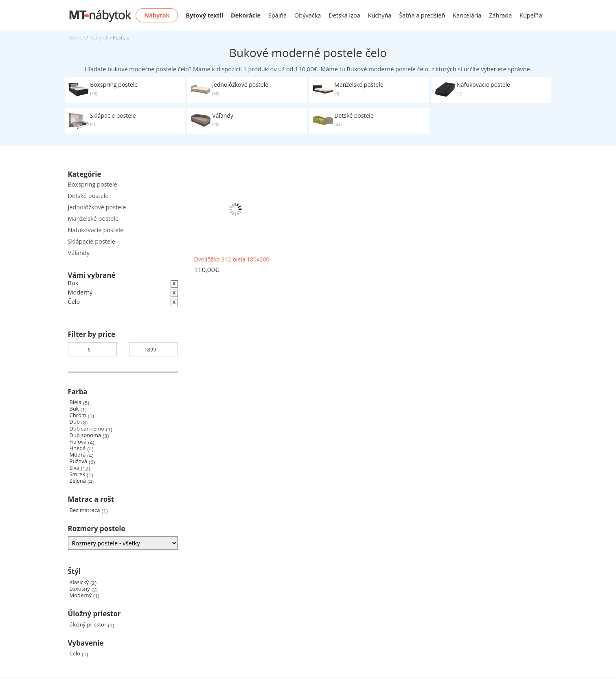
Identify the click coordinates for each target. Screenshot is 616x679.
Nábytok (99, 38)
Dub (75, 422)
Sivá (75, 468)
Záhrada (500, 15)
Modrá (78, 455)
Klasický (79, 582)
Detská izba (344, 15)
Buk (74, 409)
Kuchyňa (380, 15)
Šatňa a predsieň (422, 15)
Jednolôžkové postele (97, 207)
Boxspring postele (93, 184)
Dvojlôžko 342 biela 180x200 (232, 259)
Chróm (78, 415)
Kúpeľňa (531, 15)
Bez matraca (85, 510)
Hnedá (78, 448)
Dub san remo (87, 429)
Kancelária (467, 15)
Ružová (79, 461)
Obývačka (308, 15)
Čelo (75, 654)
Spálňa (278, 15)
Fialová (78, 442)
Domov (77, 38)
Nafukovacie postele (96, 230)
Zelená (78, 481)
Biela (76, 402)
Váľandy (79, 253)
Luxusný (80, 589)
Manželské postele (93, 219)
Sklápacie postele (92, 241)
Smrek (78, 474)
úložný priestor (88, 625)
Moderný (81, 595)
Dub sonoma (85, 435)
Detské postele (88, 196)
